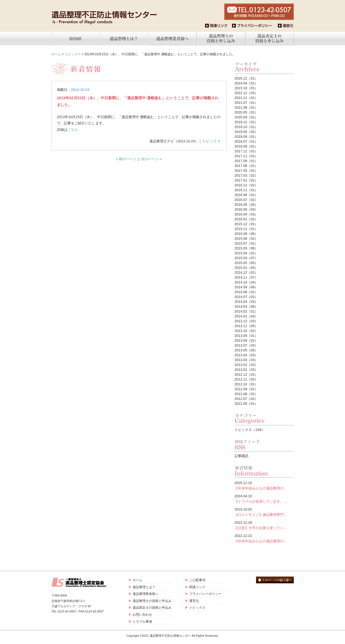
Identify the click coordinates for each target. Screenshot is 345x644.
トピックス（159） (250, 430)
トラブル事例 (142, 622)
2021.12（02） (246, 98)
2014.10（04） (246, 282)
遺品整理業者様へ (146, 594)
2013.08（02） (246, 340)
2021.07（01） (246, 103)
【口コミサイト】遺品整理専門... (264, 512)
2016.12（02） (246, 185)
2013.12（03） (246, 321)
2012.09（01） (246, 389)
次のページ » (151, 159)
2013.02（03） (246, 365)
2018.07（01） (246, 141)
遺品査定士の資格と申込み (152, 608)
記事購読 (241, 456)
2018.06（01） (246, 146)
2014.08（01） (246, 292)
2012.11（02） (246, 379)
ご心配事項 (197, 580)
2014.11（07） (246, 277)
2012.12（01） (246, 374)
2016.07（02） (246, 200)
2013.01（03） (246, 370)
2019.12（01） (246, 122)
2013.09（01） (246, 336)
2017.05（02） (246, 171)
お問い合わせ (142, 615)
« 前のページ (126, 159)
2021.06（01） (246, 107)
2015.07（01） (246, 243)
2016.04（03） (246, 214)
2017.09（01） (246, 161)
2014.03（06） (246, 306)
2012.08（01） (246, 394)
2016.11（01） (246, 190)
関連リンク (197, 587)
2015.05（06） (246, 248)
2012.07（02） (246, 399)
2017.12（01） (246, 151)
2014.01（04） (246, 316)
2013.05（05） (246, 350)
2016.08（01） (246, 195)
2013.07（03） (246, 345)
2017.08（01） (246, 166)
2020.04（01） (246, 117)
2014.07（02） (246, 297)
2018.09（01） (246, 137)
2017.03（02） (246, 175)
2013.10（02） (246, 331)
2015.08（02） (246, 239)
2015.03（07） (246, 258)
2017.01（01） (246, 180)
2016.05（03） (246, 209)
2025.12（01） (246, 78)
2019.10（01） (246, 127)
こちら (73, 130)
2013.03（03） (246, 360)
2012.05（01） (246, 404)
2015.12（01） (246, 224)
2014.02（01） (246, 311)
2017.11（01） (246, 156)
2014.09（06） (246, 287)
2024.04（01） (246, 83)
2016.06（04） (246, 205)
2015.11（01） (246, 229)
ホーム (56, 54)
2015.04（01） (246, 253)
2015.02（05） (246, 263)
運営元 (194, 601)
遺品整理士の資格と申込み (152, 601)
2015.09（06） (246, 234)
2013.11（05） (246, 326)
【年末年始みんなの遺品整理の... (264, 485)
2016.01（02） (246, 219)
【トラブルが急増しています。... (264, 499)
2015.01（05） (246, 268)
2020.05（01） (246, 112)
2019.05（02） (246, 132)
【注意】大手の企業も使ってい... (264, 525)
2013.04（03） (246, 355)
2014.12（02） (246, 273)
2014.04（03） (246, 302)
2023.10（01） (246, 88)
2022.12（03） (246, 93)
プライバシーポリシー (205, 594)
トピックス (73, 54)
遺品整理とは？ (144, 587)
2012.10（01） (246, 384)
